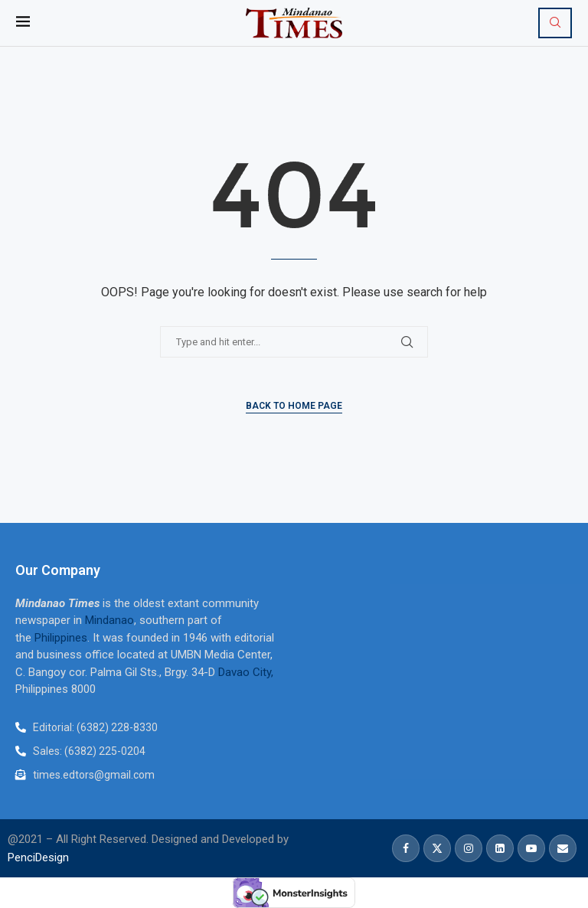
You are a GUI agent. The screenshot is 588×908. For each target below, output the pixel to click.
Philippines (61, 638)
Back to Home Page (294, 406)
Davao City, (246, 672)
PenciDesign (38, 857)
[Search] (555, 23)
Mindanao (109, 620)
